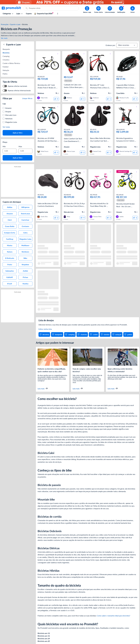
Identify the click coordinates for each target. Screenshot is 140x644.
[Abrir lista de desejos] (110, 10)
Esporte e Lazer (15, 20)
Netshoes (9, 114)
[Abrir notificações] (121, 10)
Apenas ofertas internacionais (19, 86)
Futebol (6, 62)
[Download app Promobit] (87, 10)
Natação (6, 66)
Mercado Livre (11, 110)
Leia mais (43, 384)
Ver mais (4, 34)
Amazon (8, 103)
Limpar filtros (27, 94)
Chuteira (6, 55)
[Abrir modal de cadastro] (133, 10)
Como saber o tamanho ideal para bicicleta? (113, 611)
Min (4, 142)
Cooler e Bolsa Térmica (11, 59)
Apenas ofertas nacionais (17, 81)
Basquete (6, 45)
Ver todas (6, 122)
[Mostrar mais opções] (58, 14)
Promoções (5, 20)
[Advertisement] (87, 158)
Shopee (8, 107)
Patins (5, 69)
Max (20, 142)
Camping (6, 52)
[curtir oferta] (56, 95)
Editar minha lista (45, 325)
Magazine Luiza (11, 117)
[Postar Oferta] (98, 10)
